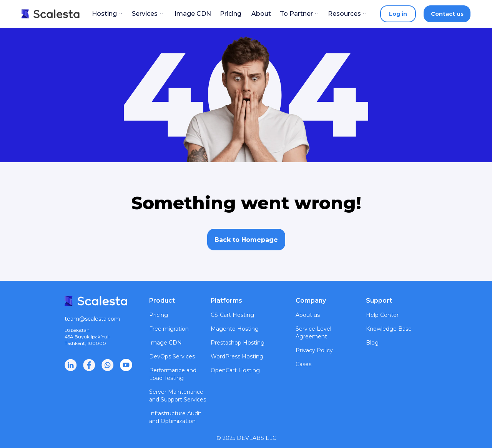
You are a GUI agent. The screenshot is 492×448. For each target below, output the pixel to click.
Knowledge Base (389, 329)
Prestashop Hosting (238, 343)
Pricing (231, 14)
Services (145, 14)
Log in (398, 14)
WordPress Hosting (237, 356)
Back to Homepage (246, 240)
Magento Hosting (235, 329)
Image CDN (193, 14)
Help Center (382, 315)
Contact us (447, 14)
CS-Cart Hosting (232, 315)
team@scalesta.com (92, 319)
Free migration (169, 329)
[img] (126, 365)
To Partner (296, 14)
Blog (372, 343)
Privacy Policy (314, 350)
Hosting (104, 14)
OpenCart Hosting (235, 370)
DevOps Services (172, 356)
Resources (344, 14)
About (261, 14)
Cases (303, 364)
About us (308, 315)
